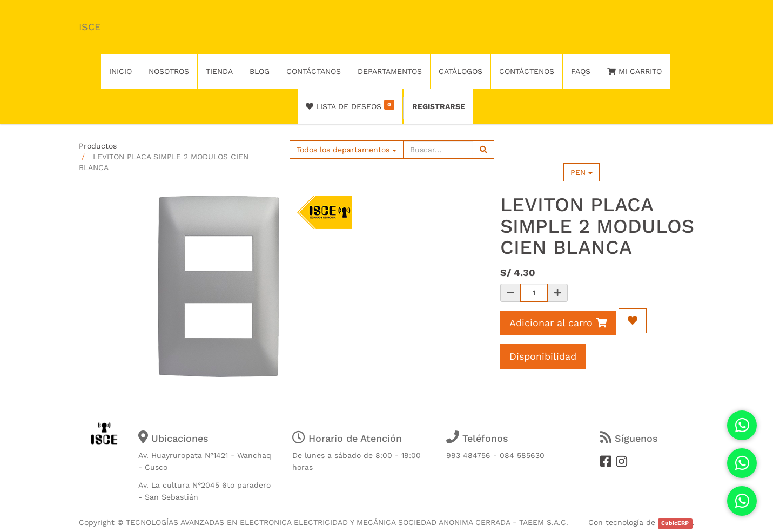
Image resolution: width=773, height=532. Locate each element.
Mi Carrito (634, 71)
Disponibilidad (543, 356)
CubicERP (675, 523)
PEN (582, 172)
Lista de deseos (350, 105)
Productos (98, 146)
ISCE (90, 27)
